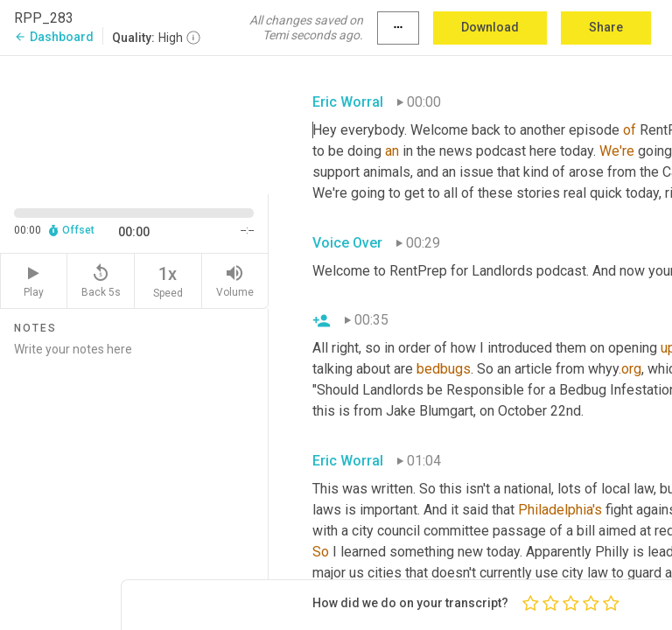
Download (490, 27)
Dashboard (54, 37)
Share (606, 27)
